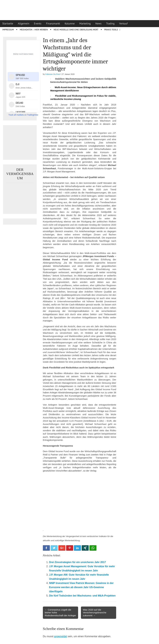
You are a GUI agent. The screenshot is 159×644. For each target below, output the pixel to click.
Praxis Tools (111, 30)
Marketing (85, 24)
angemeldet (61, 636)
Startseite (8, 24)
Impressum (8, 30)
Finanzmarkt (53, 24)
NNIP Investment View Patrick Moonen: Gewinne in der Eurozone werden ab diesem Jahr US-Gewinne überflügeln (81, 587)
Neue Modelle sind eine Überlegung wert (76, 30)
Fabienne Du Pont (53, 74)
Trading (110, 24)
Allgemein (24, 24)
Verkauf (123, 24)
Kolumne (70, 24)
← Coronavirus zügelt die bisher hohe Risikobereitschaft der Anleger (60, 612)
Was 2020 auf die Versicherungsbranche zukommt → (94, 612)
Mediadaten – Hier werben (34, 30)
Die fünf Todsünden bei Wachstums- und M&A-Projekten (82, 596)
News (98, 24)
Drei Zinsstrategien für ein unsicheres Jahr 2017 (77, 562)
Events (38, 24)
